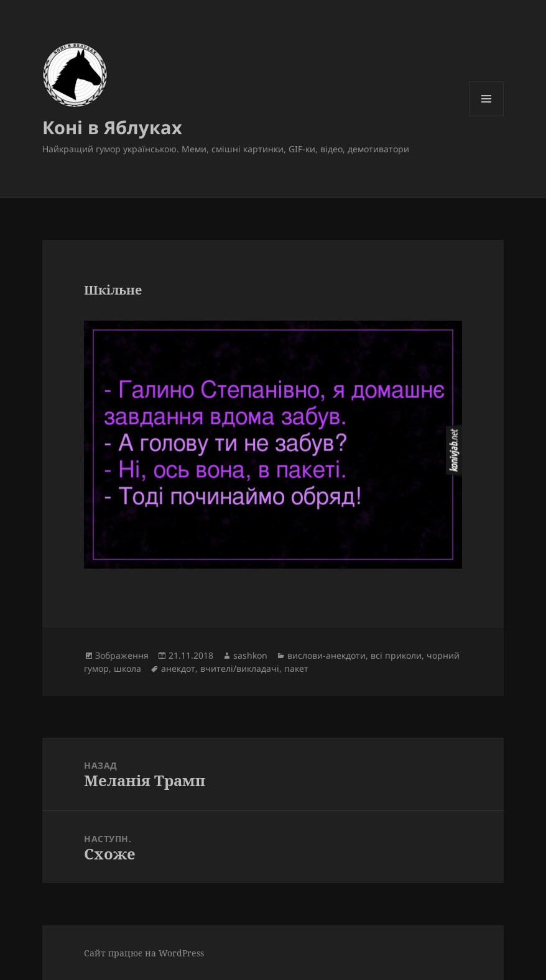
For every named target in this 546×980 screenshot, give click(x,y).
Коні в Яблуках (112, 127)
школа (127, 668)
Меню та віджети (487, 116)
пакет (296, 668)
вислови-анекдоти (326, 655)
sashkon (250, 655)
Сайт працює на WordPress (144, 953)
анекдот (178, 668)
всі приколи (396, 655)
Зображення (122, 655)
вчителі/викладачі (240, 668)
